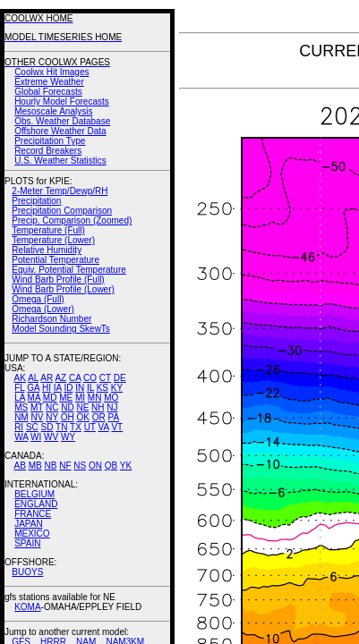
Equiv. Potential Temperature (68, 270)
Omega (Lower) (43, 309)
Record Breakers (48, 151)
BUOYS (27, 572)
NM (21, 417)
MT (37, 407)
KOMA (27, 607)
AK (20, 378)
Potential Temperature (56, 260)
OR (99, 417)
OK (82, 417)
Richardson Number (51, 319)
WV (51, 437)
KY (117, 388)
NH (98, 407)
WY (68, 437)
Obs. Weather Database (62, 121)
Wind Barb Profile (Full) (58, 280)
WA (21, 437)
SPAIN (27, 543)
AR (47, 378)
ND (67, 407)
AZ (60, 378)
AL (33, 378)
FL (19, 388)
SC (32, 427)
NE (82, 407)
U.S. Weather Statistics (60, 161)
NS (80, 466)
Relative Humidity (47, 250)
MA (34, 398)
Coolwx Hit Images (51, 72)
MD (50, 398)
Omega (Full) (38, 299)
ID (68, 388)
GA (33, 388)
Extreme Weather (49, 82)
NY (52, 417)
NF (65, 466)
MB (35, 466)
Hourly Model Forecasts (62, 102)
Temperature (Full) (48, 230)
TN (61, 427)
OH (68, 417)
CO (90, 378)
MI (80, 398)
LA (20, 398)
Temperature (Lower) (53, 240)
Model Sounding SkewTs (61, 329)
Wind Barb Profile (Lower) (63, 289)
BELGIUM (34, 494)
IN (80, 388)
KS (103, 388)
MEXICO (32, 534)
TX (76, 427)
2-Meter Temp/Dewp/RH (60, 191)
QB (111, 466)
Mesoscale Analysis (53, 111)
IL (90, 388)
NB (50, 466)
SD (47, 427)
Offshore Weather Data (60, 131)
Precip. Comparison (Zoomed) (72, 220)
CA (75, 378)
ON (95, 466)
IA (58, 388)
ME (66, 398)
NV (37, 417)
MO (111, 398)
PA (113, 417)
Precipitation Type (50, 141)
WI (36, 437)
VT (117, 427)
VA (104, 427)
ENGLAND (36, 504)
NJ (112, 407)
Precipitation (36, 201)
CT (105, 378)
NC (52, 407)
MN (95, 398)
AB (20, 466)
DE (120, 378)
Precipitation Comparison (62, 211)
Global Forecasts (48, 92)
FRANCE (33, 514)
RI (19, 427)
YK (126, 466)
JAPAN (29, 524)
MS (21, 407)
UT (90, 427)
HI (47, 388)
